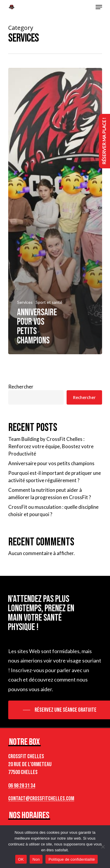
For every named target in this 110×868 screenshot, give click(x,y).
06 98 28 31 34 (22, 786)
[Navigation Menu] (99, 7)
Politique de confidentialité (72, 859)
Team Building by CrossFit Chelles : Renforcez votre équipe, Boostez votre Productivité (51, 446)
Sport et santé (49, 302)
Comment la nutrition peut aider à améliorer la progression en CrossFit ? (50, 494)
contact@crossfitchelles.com (41, 799)
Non (36, 859)
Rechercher (21, 387)
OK (21, 859)
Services (25, 302)
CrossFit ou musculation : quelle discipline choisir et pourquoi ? (53, 511)
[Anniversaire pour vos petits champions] (55, 211)
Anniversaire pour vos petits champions (51, 463)
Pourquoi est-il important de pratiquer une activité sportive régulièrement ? (55, 477)
